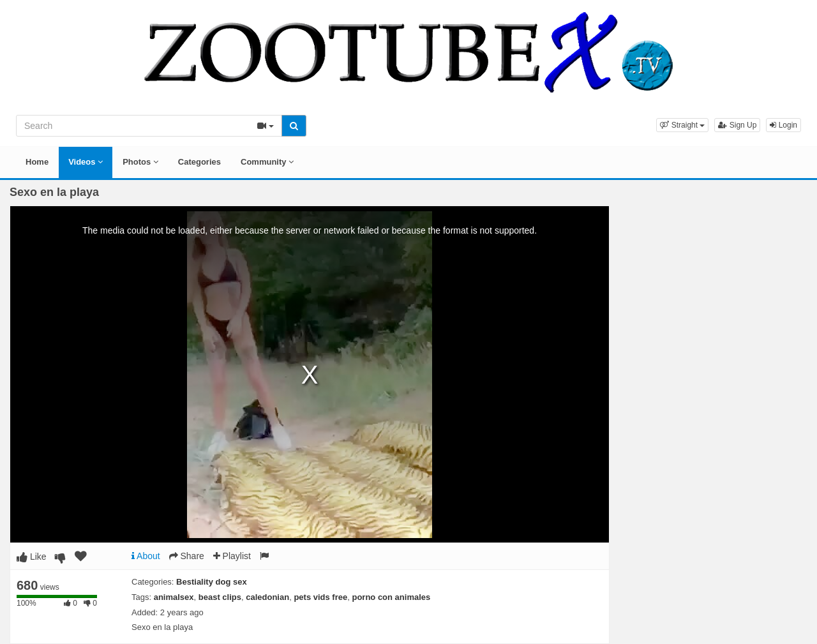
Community (267, 162)
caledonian (267, 597)
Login (783, 125)
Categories (199, 162)
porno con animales (391, 597)
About (146, 556)
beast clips (220, 597)
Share (187, 556)
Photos (140, 162)
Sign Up (737, 125)
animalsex (174, 597)
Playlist (232, 556)
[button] (682, 125)
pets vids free (320, 597)
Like (32, 557)
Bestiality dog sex (212, 582)
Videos (86, 162)
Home (37, 162)
